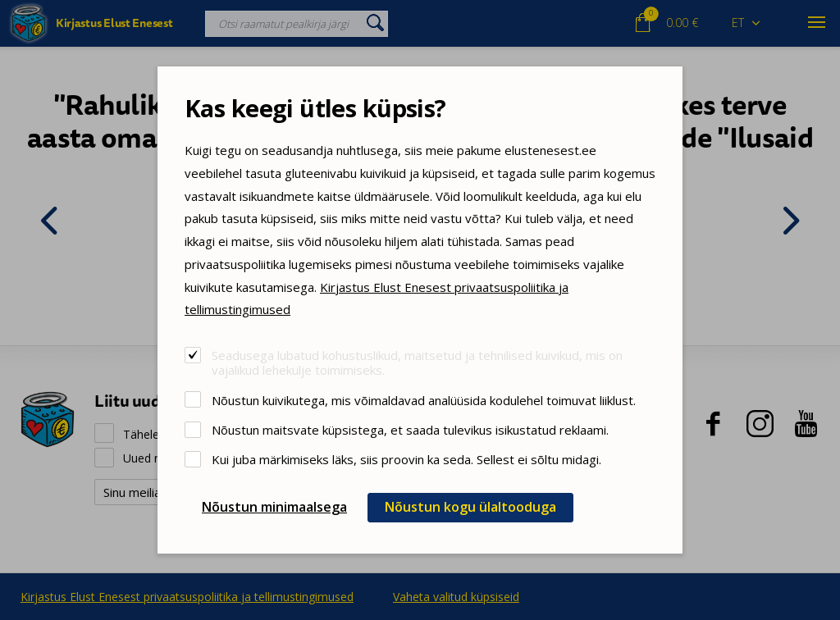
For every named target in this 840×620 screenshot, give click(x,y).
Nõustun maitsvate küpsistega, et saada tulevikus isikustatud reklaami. (410, 429)
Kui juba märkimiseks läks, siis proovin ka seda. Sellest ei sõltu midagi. (406, 459)
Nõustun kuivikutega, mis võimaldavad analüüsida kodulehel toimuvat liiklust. (424, 400)
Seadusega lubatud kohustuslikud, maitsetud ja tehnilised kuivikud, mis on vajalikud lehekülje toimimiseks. (417, 362)
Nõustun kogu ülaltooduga (470, 507)
